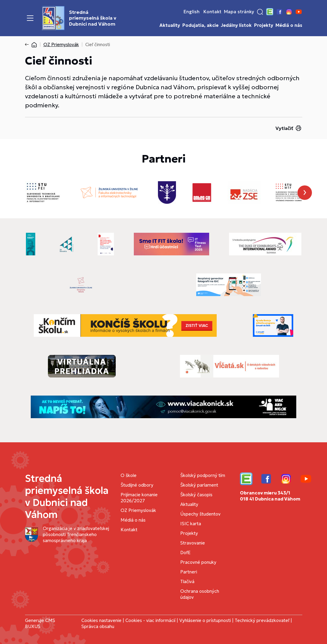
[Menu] (30, 18)
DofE (185, 552)
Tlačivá (187, 581)
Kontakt (212, 12)
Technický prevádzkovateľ (262, 620)
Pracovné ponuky (198, 562)
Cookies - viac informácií (150, 620)
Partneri (189, 572)
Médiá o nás (289, 25)
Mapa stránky (239, 12)
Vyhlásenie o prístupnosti (205, 620)
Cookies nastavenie (101, 620)
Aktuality (170, 25)
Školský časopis (196, 495)
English (192, 12)
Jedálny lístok (236, 25)
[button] (260, 12)
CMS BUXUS (40, 623)
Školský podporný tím (203, 475)
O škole (129, 475)
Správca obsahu (98, 626)
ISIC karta (191, 524)
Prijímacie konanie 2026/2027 (139, 498)
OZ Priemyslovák (61, 44)
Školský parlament (199, 485)
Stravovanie (193, 543)
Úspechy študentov (200, 514)
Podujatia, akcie (200, 25)
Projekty (264, 25)
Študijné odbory (137, 485)
